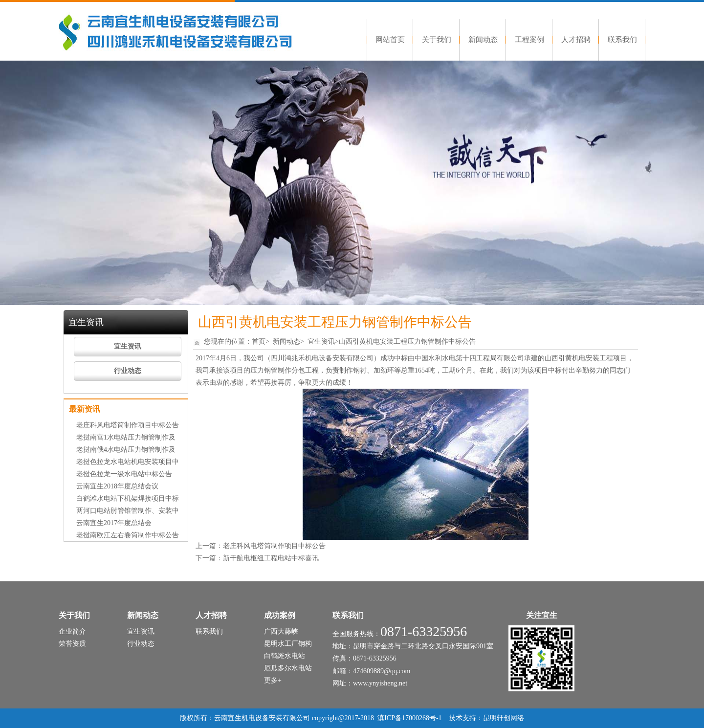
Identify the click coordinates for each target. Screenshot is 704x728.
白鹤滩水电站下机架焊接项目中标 (128, 498)
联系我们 (622, 40)
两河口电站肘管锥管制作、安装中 (128, 511)
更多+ (273, 680)
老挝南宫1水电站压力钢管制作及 (126, 437)
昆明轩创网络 (504, 718)
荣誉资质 (72, 644)
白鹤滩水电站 (285, 656)
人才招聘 (576, 40)
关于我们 (437, 40)
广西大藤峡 (281, 631)
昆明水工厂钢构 (288, 644)
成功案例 (280, 615)
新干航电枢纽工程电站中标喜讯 (271, 558)
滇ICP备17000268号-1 (409, 718)
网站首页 (390, 40)
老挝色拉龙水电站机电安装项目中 (128, 462)
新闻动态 (483, 40)
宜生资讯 (128, 346)
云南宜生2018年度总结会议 (117, 486)
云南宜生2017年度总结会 (114, 523)
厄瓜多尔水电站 (288, 668)
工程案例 (529, 40)
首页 (259, 342)
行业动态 (128, 371)
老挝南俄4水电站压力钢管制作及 (126, 450)
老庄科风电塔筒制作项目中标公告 (128, 425)
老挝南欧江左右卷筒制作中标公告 (128, 535)
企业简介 (72, 631)
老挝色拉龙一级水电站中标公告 (124, 474)
